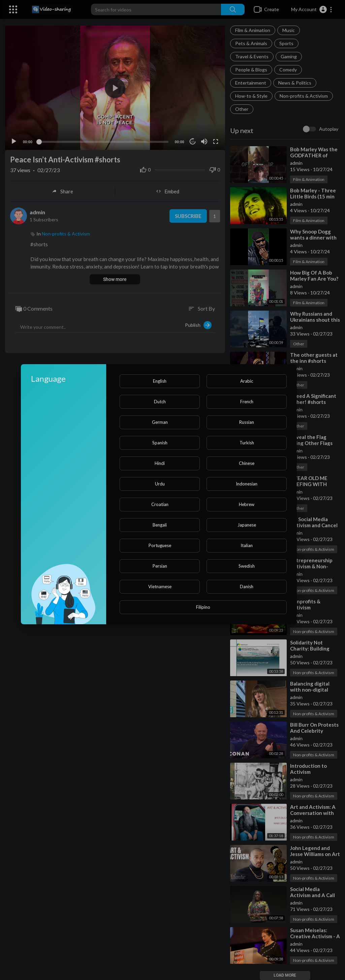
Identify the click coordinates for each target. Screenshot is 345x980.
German (160, 422)
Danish (247, 587)
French (247, 402)
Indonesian (247, 484)
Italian (247, 545)
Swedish (247, 566)
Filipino (203, 607)
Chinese (247, 463)
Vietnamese (160, 587)
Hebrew (247, 504)
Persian (160, 566)
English (160, 381)
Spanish (160, 443)
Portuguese (160, 545)
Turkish (247, 443)
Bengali (160, 525)
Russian (247, 422)
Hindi (160, 463)
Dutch (160, 402)
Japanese (247, 525)
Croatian (160, 504)
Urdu (160, 484)
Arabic (247, 381)
